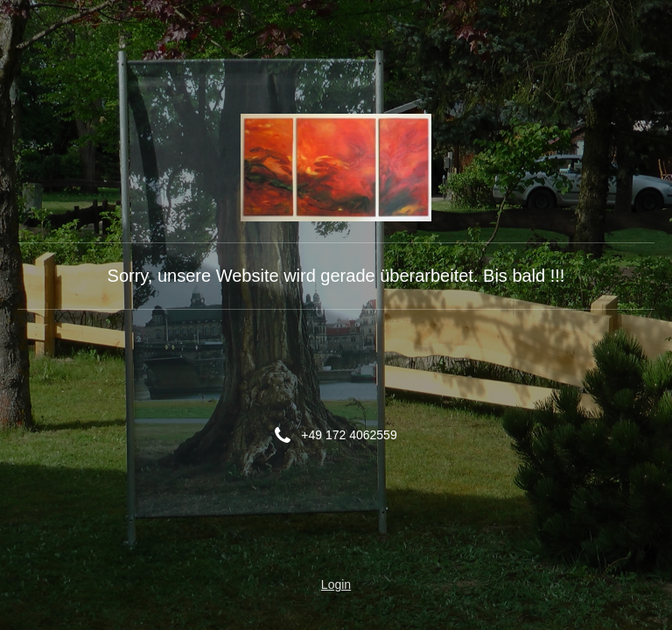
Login (336, 584)
